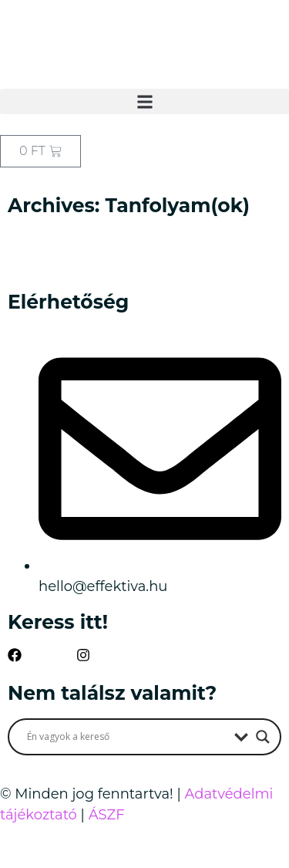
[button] (144, 101)
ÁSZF (107, 815)
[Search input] (127, 737)
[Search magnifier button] (263, 737)
